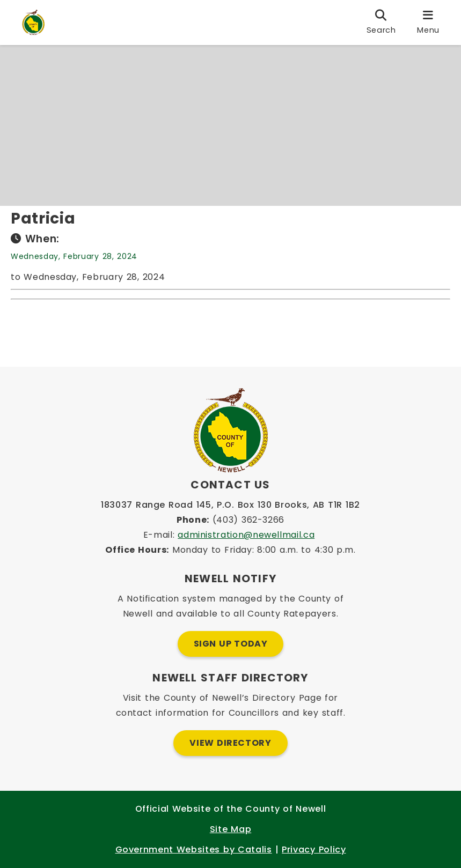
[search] (381, 23)
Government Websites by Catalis (194, 850)
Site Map (230, 829)
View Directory (230, 743)
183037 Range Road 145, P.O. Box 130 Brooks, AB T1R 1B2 (230, 505)
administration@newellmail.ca (246, 535)
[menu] (428, 23)
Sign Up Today (231, 644)
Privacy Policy (314, 850)
